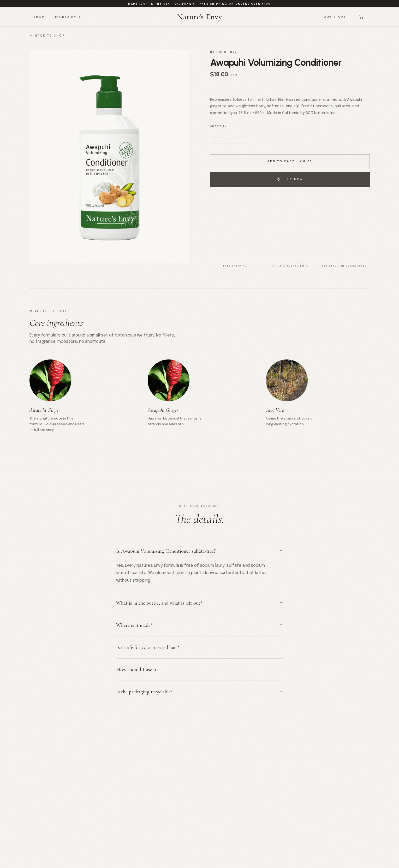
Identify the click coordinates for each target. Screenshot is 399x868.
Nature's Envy (199, 17)
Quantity (218, 127)
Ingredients (68, 17)
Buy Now (290, 179)
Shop (39, 17)
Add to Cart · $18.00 (290, 162)
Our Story (335, 17)
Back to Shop (47, 36)
